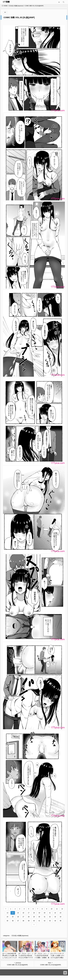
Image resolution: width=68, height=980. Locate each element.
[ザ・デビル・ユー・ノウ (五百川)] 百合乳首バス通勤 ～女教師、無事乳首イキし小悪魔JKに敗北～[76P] (42, 958)
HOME (5, 6)
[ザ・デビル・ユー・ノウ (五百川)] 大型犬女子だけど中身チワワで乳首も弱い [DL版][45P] (26, 958)
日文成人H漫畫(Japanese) (16, 6)
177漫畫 (6, 2)
